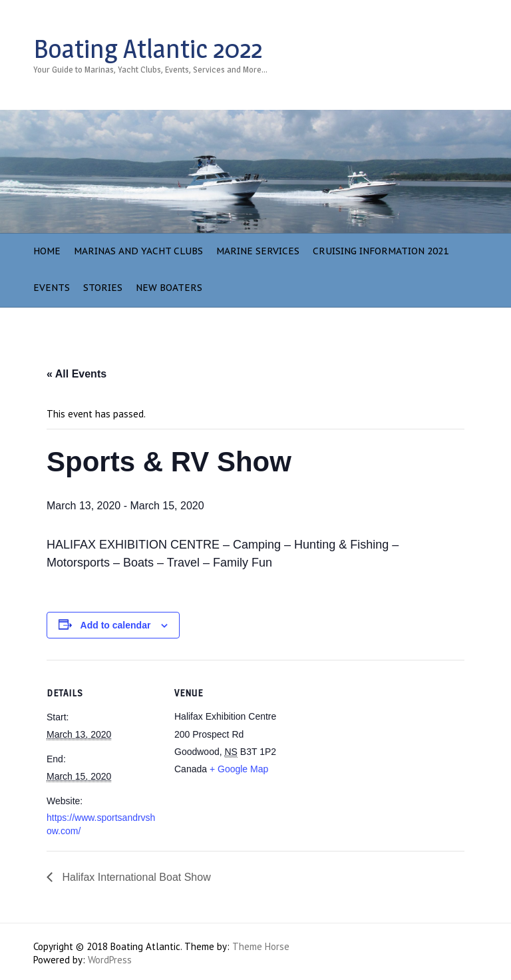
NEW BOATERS (169, 288)
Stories (103, 288)
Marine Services (258, 251)
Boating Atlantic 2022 (148, 49)
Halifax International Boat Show (135, 877)
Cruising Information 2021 (381, 251)
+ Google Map (239, 769)
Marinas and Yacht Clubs (138, 251)
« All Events (77, 374)
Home (47, 251)
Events (52, 288)
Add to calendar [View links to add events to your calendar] (116, 625)
